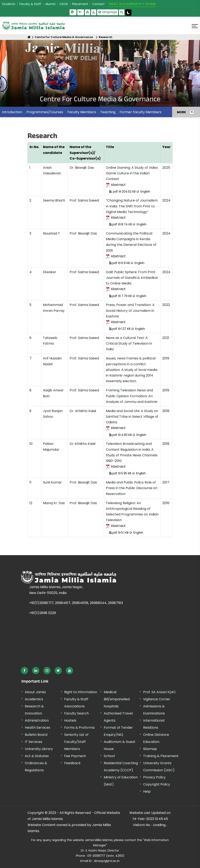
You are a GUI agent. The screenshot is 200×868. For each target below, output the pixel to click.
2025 (166, 168)
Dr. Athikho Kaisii (83, 411)
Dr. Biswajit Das (82, 168)
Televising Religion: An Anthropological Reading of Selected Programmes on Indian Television (132, 518)
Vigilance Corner (157, 699)
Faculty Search (76, 713)
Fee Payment (75, 756)
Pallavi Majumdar (51, 447)
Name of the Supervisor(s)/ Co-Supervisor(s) (85, 153)
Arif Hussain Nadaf (52, 361)
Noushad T (51, 233)
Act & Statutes (37, 756)
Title (110, 147)
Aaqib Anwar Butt (53, 393)
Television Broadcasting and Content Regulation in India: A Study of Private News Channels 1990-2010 (132, 459)
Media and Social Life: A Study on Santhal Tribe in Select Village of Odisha (132, 423)
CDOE (64, 4)
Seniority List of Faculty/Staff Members (76, 742)
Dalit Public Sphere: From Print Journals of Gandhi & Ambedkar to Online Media (132, 284)
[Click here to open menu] (195, 26)
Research (106, 37)
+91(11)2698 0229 (42, 613)
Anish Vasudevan (52, 170)
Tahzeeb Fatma (50, 341)
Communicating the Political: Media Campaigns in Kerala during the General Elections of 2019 (132, 248)
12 (31, 503)
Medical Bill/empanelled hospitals (117, 699)
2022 (166, 305)
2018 (166, 411)
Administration (37, 720)
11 (30, 482)
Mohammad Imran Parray (54, 308)
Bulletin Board (36, 735)
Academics (34, 699)
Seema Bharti (54, 200)
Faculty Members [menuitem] (82, 112)
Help (147, 791)
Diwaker (50, 272)
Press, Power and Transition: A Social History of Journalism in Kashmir (132, 317)
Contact (98, 4)
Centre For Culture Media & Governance (64, 37)
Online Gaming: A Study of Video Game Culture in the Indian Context (132, 180)
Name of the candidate (54, 150)
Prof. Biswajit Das (83, 233)
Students (9, 4)
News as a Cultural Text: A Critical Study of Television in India (129, 343)
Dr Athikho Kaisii (82, 444)
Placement (80, 4)
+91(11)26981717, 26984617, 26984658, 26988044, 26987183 (76, 603)
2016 (166, 503)
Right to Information (81, 692)
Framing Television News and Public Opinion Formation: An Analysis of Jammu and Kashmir (132, 396)
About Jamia (35, 692)
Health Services (37, 728)
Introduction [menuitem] (12, 112)
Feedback (72, 763)
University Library (39, 749)
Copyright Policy (157, 784)
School (109, 756)
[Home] (29, 37)
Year (166, 147)
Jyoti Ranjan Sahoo (53, 414)
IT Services (34, 742)
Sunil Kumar (52, 482)
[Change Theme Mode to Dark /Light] (128, 13)
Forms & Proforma (79, 728)
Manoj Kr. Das (54, 503)
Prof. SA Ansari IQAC (159, 692)
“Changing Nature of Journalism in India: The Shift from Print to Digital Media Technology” (132, 213)
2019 (166, 358)
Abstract (118, 185)
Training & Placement (161, 756)
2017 (166, 482)
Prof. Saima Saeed (84, 200)
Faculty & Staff (30, 4)
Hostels (70, 720)
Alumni (50, 4)
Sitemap (150, 749)
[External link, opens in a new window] (24, 671)
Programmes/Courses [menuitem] (45, 112)
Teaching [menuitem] (108, 112)
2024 (166, 200)
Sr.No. (34, 147)
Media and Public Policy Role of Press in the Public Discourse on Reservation (132, 488)
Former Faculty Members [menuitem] (141, 112)
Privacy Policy (154, 777)
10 (31, 444)
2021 (166, 338)
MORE (181, 112)
